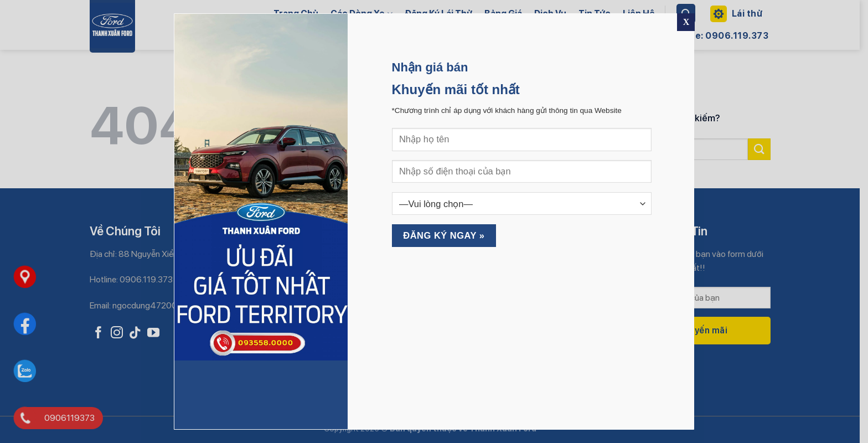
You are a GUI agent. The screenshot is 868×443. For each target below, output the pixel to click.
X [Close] (686, 22)
